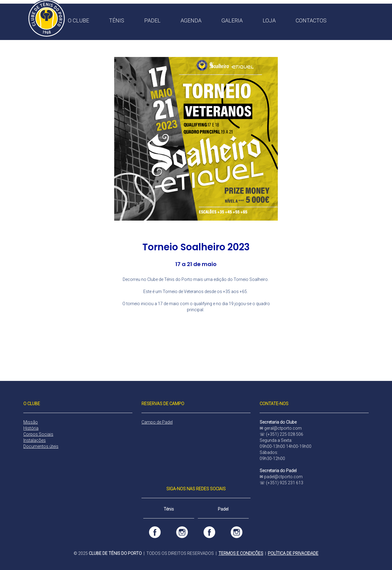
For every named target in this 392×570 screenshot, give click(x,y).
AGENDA (191, 21)
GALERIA (232, 21)
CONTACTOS (311, 21)
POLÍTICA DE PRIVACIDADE (293, 553)
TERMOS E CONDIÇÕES (241, 553)
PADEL (152, 21)
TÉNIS (117, 21)
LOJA (269, 21)
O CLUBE (78, 21)
